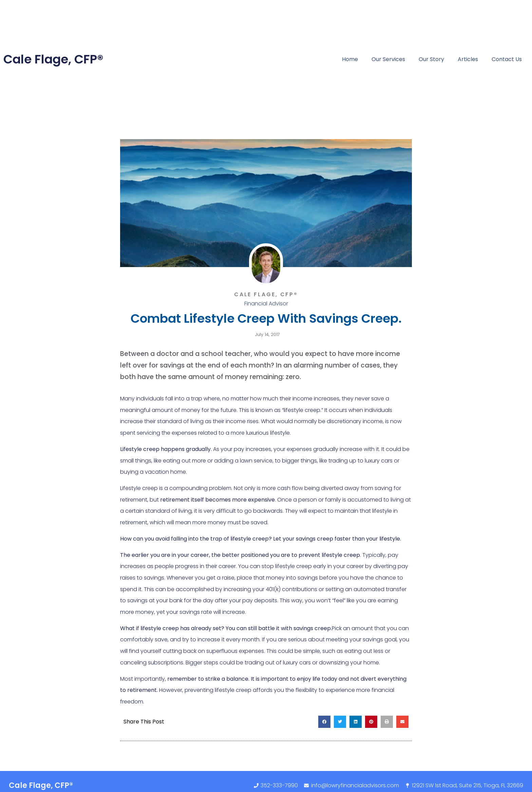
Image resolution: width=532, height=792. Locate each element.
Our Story (431, 59)
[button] (324, 722)
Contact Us (507, 59)
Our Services (388, 59)
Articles (468, 59)
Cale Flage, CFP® (53, 59)
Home (350, 59)
